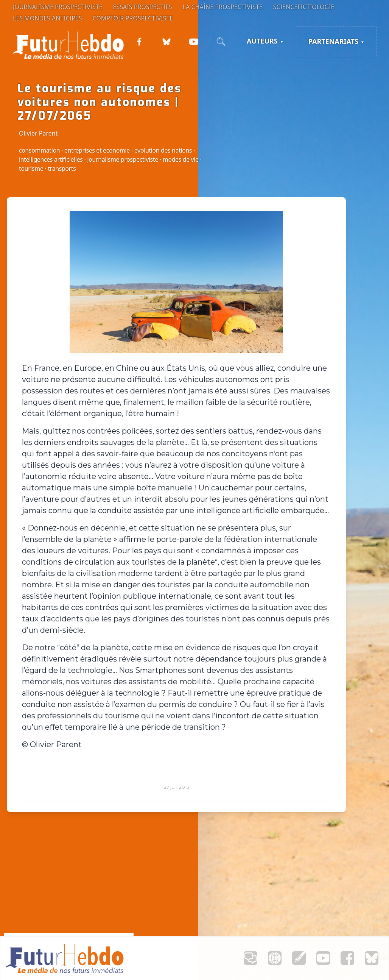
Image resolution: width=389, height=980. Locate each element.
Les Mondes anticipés (47, 18)
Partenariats (333, 41)
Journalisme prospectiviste (58, 7)
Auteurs (262, 41)
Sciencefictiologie (304, 7)
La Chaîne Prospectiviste (223, 7)
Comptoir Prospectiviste (133, 18)
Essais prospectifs (143, 7)
